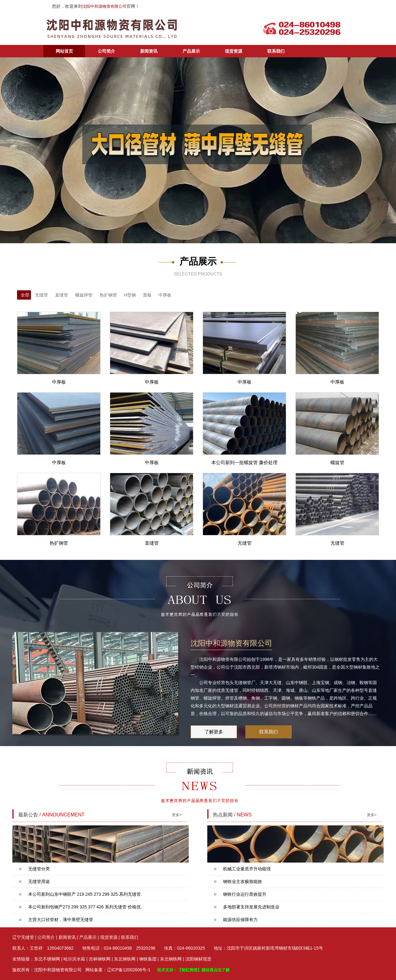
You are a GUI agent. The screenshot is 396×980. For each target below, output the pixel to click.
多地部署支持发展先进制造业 (251, 907)
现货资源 (234, 51)
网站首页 (64, 51)
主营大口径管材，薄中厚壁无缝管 (61, 920)
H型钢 (130, 295)
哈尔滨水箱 (74, 959)
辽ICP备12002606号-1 (129, 970)
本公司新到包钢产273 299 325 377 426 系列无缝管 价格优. (85, 907)
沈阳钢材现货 (198, 959)
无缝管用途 (39, 881)
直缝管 (62, 295)
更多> (177, 815)
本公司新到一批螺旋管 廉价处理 (244, 462)
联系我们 (276, 51)
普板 (147, 295)
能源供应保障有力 (240, 920)
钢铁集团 (148, 959)
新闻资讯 (149, 51)
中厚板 (165, 295)
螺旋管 (337, 462)
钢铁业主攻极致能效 (243, 881)
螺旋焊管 (84, 295)
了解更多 (214, 732)
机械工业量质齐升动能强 (247, 869)
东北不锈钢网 (47, 959)
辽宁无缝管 (23, 937)
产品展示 (191, 51)
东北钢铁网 (125, 959)
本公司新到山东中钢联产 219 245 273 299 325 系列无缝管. (85, 894)
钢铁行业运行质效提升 (245, 894)
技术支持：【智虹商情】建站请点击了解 (193, 970)
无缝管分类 (39, 869)
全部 (25, 295)
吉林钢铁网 (100, 959)
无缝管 (41, 295)
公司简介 (106, 51)
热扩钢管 (108, 295)
